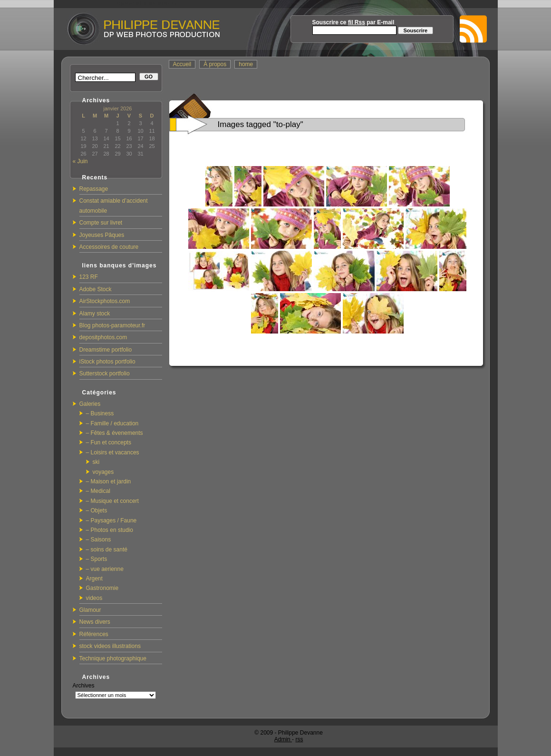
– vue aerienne (105, 569)
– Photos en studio (110, 530)
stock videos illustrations (110, 646)
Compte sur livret (101, 223)
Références (94, 634)
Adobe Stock (96, 289)
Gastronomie (102, 588)
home (246, 64)
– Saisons (99, 540)
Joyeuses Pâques (102, 235)
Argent (94, 579)
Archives (84, 686)
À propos (215, 64)
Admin (283, 739)
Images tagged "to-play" (261, 124)
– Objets (97, 511)
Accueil (182, 64)
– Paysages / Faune (111, 520)
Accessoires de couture (109, 247)
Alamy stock (95, 314)
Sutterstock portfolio (105, 373)
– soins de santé (107, 550)
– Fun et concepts (109, 442)
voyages (103, 472)
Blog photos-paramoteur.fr (112, 325)
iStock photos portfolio (107, 362)
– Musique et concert (112, 501)
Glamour (90, 610)
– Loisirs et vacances (113, 452)
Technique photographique (113, 658)
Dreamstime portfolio (106, 350)
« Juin (80, 161)
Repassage (94, 189)
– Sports (97, 559)
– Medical (98, 491)
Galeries (90, 404)
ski (96, 462)
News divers (95, 622)
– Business (100, 413)
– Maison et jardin (109, 481)
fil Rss (357, 22)
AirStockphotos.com (105, 301)
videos (94, 598)
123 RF (89, 277)
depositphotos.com (103, 337)
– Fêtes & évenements (115, 433)
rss (299, 739)
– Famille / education (112, 423)
